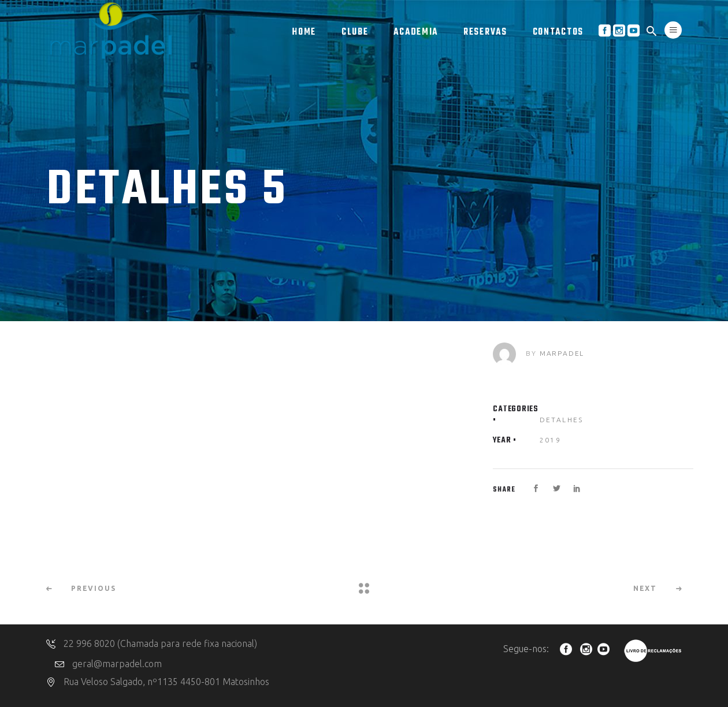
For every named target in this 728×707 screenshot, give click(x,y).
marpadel (562, 353)
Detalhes (562, 420)
